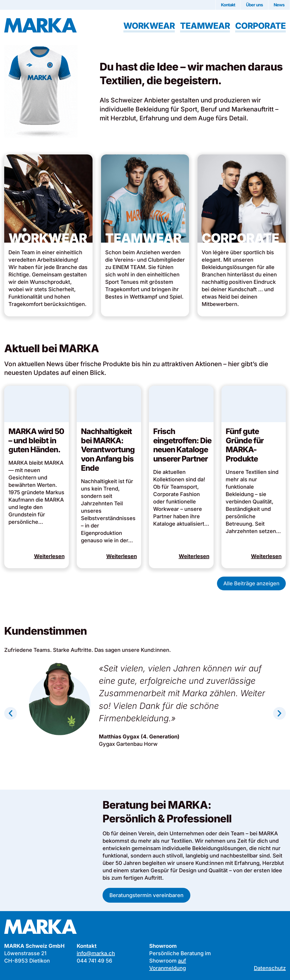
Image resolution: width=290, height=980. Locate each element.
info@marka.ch (96, 953)
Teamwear (205, 26)
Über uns (254, 5)
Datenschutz (270, 968)
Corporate (260, 26)
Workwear (149, 26)
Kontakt (228, 5)
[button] (11, 713)
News (279, 5)
